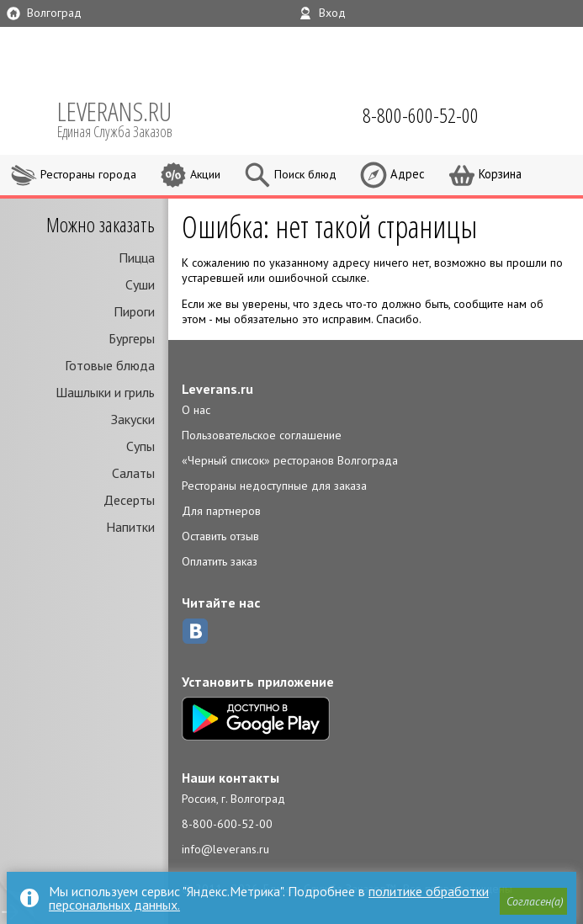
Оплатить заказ (220, 561)
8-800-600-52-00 (227, 824)
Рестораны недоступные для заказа (274, 486)
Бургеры (132, 338)
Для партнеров (221, 511)
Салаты (133, 473)
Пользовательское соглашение (262, 435)
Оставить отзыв (220, 536)
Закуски (133, 419)
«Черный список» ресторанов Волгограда (290, 460)
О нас (196, 410)
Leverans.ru (217, 389)
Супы (140, 446)
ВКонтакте (195, 631)
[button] (533, 902)
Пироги (134, 311)
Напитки (130, 527)
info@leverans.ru (225, 849)
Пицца (137, 258)
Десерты (129, 500)
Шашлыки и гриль (105, 392)
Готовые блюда (110, 365)
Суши (140, 284)
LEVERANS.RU (126, 118)
